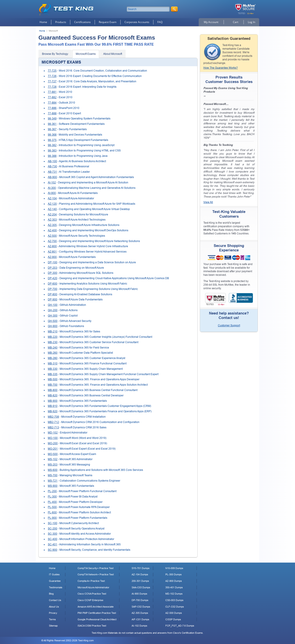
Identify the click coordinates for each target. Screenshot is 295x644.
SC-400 (53, 539)
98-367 (52, 129)
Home (43, 22)
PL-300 (52, 497)
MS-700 (53, 475)
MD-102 (53, 433)
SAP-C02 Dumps (141, 607)
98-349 (52, 119)
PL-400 (52, 502)
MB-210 (53, 332)
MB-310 (53, 363)
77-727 (52, 81)
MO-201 (53, 449)
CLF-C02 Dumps (175, 607)
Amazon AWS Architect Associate (96, 607)
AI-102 (52, 183)
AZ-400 (52, 230)
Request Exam (108, 22)
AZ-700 (52, 241)
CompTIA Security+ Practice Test (96, 568)
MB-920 (53, 411)
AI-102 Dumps (139, 626)
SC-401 (53, 544)
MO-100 (53, 438)
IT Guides (54, 574)
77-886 (52, 108)
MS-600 (53, 470)
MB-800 (53, 390)
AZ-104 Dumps (140, 574)
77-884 (52, 103)
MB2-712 (53, 422)
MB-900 (53, 401)
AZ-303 (52, 220)
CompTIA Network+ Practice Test (96, 574)
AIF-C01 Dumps (140, 619)
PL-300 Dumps (174, 574)
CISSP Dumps (173, 619)
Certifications (82, 22)
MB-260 (53, 353)
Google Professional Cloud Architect (97, 619)
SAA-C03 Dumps (141, 587)
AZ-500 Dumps (174, 613)
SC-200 (53, 529)
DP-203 (53, 268)
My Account (211, 22)
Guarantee (55, 581)
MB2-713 (53, 427)
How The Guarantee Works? (221, 68)
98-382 (52, 145)
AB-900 (52, 177)
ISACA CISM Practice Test (92, 626)
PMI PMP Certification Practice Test (97, 613)
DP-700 (53, 289)
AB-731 (52, 172)
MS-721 (53, 481)
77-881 (52, 92)
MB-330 (53, 369)
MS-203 (53, 465)
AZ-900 (52, 257)
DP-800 (53, 294)
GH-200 (53, 310)
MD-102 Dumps (174, 594)
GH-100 (53, 305)
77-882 (52, 97)
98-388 (52, 156)
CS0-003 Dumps (174, 600)
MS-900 (53, 486)
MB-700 (53, 385)
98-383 (52, 151)
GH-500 (53, 321)
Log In (252, 22)
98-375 (52, 140)
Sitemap (53, 626)
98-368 (52, 135)
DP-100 (53, 262)
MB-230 (53, 342)
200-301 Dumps (140, 581)
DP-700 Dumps (140, 600)
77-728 (52, 87)
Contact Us (55, 600)
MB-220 (53, 337)
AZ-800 (52, 246)
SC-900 (53, 550)
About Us (54, 607)
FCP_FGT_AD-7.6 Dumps (180, 626)
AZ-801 (52, 252)
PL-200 (52, 491)
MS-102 (53, 459)
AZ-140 (52, 209)
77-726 (52, 76)
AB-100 (52, 161)
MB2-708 (53, 417)
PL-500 (52, 507)
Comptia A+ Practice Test (91, 581)
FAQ (160, 22)
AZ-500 (52, 236)
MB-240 (53, 348)
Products (61, 22)
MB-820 (53, 395)
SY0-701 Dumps (141, 568)
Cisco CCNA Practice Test (92, 594)
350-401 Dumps (174, 587)
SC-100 (53, 523)
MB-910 (53, 406)
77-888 (52, 113)
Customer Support (229, 325)
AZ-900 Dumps (174, 581)
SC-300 (53, 534)
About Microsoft (113, 54)
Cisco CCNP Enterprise (90, 600)
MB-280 (53, 358)
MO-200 (53, 443)
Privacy (53, 613)
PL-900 (52, 518)
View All (208, 202)
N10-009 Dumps (174, 568)
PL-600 (52, 512)
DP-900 (53, 300)
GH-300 (53, 316)
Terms (52, 619)
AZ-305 (52, 225)
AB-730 (52, 166)
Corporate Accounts (137, 22)
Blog (51, 594)
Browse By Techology (55, 54)
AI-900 (52, 193)
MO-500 (53, 454)
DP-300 (53, 273)
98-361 (52, 124)
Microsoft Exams (86, 54)
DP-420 (53, 278)
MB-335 (53, 374)
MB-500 (53, 379)
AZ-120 (52, 204)
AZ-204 (52, 215)
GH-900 (53, 326)
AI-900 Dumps (139, 594)
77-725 (52, 71)
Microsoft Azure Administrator (93, 587)
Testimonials (56, 587)
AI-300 (52, 188)
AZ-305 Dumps (140, 613)
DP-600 (53, 284)
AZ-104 (52, 198)
